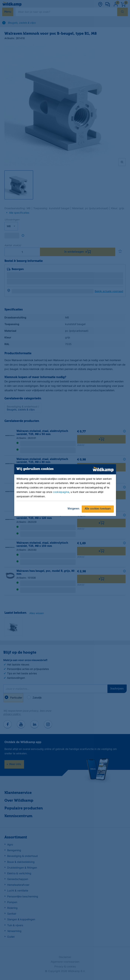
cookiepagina (61, 492)
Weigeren (73, 509)
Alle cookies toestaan (98, 509)
